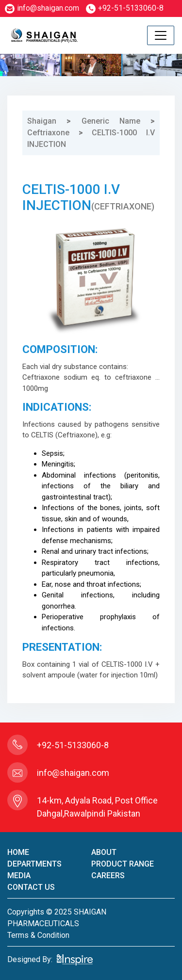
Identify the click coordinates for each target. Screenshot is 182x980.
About (104, 852)
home (18, 852)
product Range (123, 864)
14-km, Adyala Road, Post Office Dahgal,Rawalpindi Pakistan (97, 807)
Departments (34, 864)
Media (19, 876)
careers (108, 876)
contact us (31, 887)
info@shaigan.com (42, 8)
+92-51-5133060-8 (125, 8)
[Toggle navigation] (161, 35)
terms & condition (38, 935)
